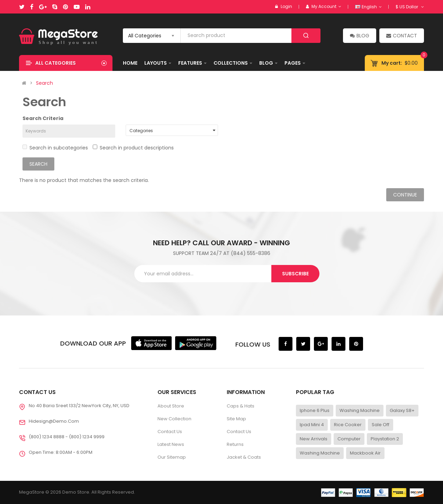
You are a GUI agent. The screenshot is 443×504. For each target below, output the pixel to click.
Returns (235, 444)
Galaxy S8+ (402, 410)
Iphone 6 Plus (315, 410)
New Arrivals (314, 439)
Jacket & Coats (244, 457)
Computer (349, 439)
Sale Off (381, 425)
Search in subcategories (55, 148)
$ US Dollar (410, 7)
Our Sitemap (172, 457)
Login (286, 6)
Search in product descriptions (133, 148)
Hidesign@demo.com (54, 421)
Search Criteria (43, 118)
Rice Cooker (348, 425)
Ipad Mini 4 (312, 425)
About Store (171, 406)
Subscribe (295, 274)
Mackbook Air (365, 453)
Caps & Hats (241, 406)
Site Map (236, 419)
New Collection (174, 419)
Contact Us (170, 432)
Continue (405, 195)
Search (44, 83)
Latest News (171, 444)
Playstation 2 (385, 439)
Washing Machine (360, 410)
